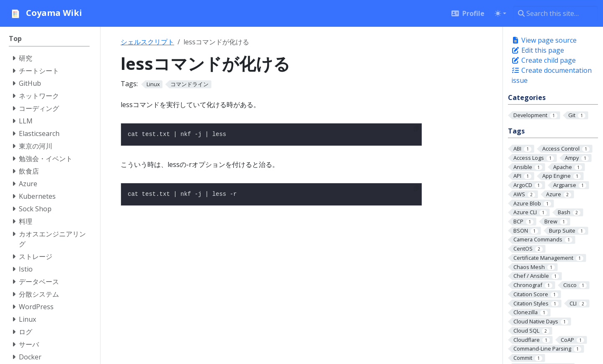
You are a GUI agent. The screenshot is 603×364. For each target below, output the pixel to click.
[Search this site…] (555, 13)
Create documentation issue (551, 75)
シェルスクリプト (147, 42)
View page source (544, 40)
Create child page (544, 60)
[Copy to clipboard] (416, 128)
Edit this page (538, 50)
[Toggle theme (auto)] (500, 13)
